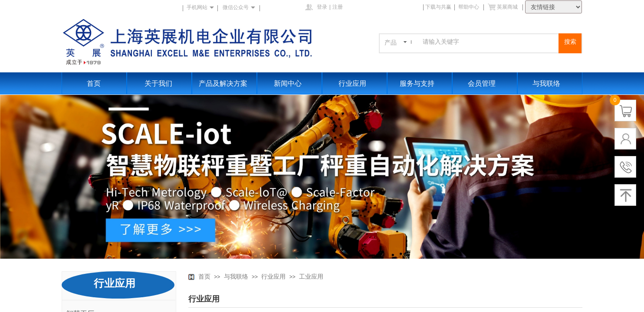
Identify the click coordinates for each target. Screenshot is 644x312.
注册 (338, 7)
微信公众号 (236, 7)
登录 (322, 7)
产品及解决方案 (223, 83)
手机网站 (197, 7)
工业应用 (311, 277)
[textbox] (489, 42)
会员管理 (482, 83)
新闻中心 (288, 83)
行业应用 (352, 83)
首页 (94, 83)
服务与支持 (417, 83)
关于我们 (158, 83)
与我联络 (546, 83)
